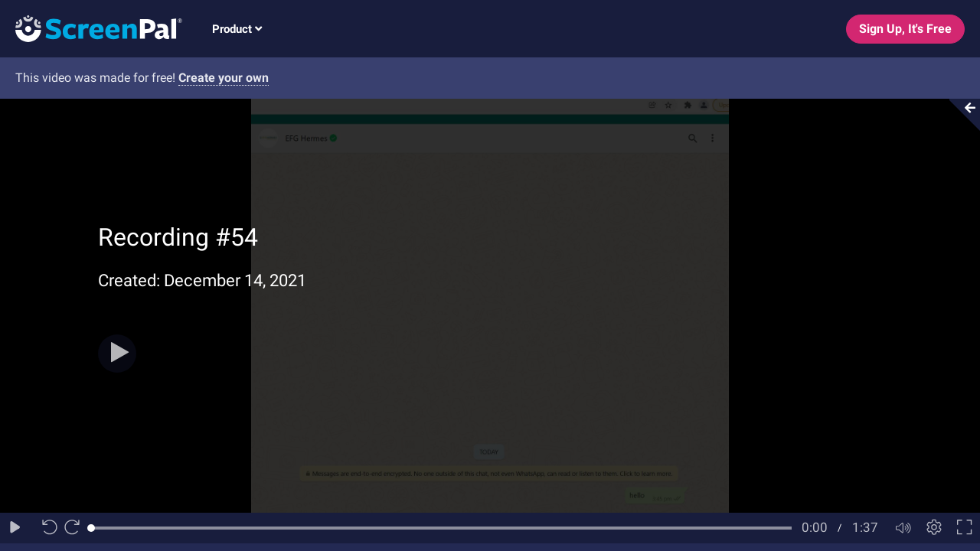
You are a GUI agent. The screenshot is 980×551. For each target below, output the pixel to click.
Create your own (224, 78)
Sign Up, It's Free (905, 29)
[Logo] (91, 28)
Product (237, 29)
